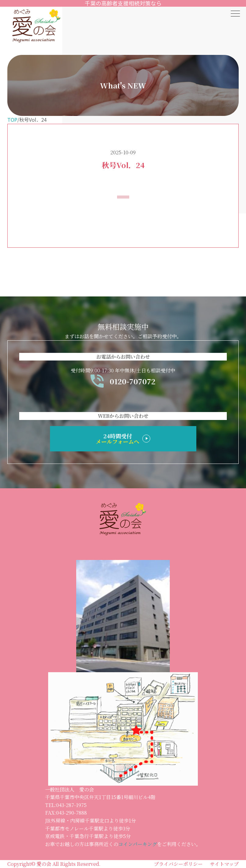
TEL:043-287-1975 (66, 805)
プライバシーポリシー (178, 864)
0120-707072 (123, 381)
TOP (12, 120)
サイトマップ (224, 864)
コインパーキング (138, 844)
